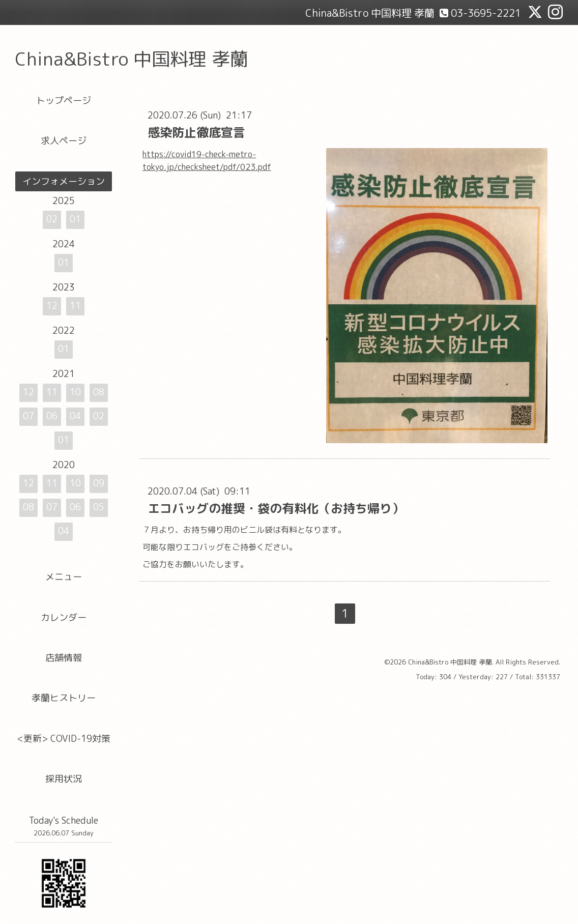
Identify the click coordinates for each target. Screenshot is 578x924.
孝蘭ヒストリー (64, 698)
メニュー (64, 577)
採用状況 (64, 779)
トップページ (64, 100)
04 (75, 416)
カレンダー (64, 617)
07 (28, 416)
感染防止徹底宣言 (196, 132)
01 (75, 219)
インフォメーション (64, 181)
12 (52, 306)
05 (99, 507)
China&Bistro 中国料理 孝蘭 (132, 59)
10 (75, 392)
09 (99, 483)
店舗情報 (64, 658)
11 (75, 306)
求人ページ (64, 141)
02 (52, 219)
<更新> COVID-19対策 (64, 739)
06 (52, 416)
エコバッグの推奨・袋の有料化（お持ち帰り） (276, 508)
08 (99, 392)
